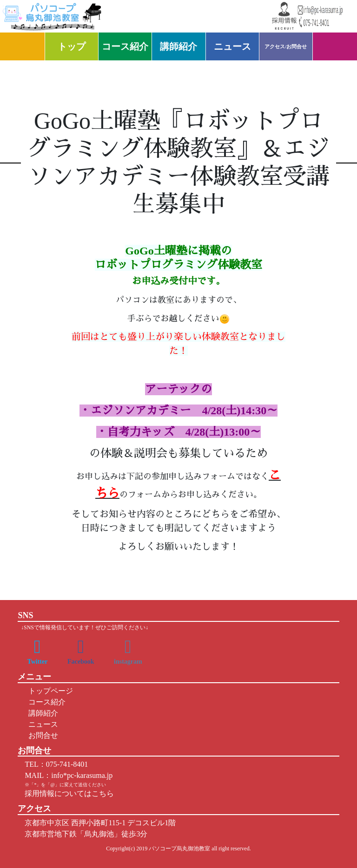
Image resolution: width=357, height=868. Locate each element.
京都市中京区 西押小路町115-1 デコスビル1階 (100, 823)
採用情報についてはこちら (69, 793)
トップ (72, 46)
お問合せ (41, 735)
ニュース (232, 46)
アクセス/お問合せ (286, 46)
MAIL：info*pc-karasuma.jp (69, 775)
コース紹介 (125, 46)
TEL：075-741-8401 (56, 764)
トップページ (49, 691)
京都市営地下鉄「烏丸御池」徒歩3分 (86, 834)
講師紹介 (178, 46)
